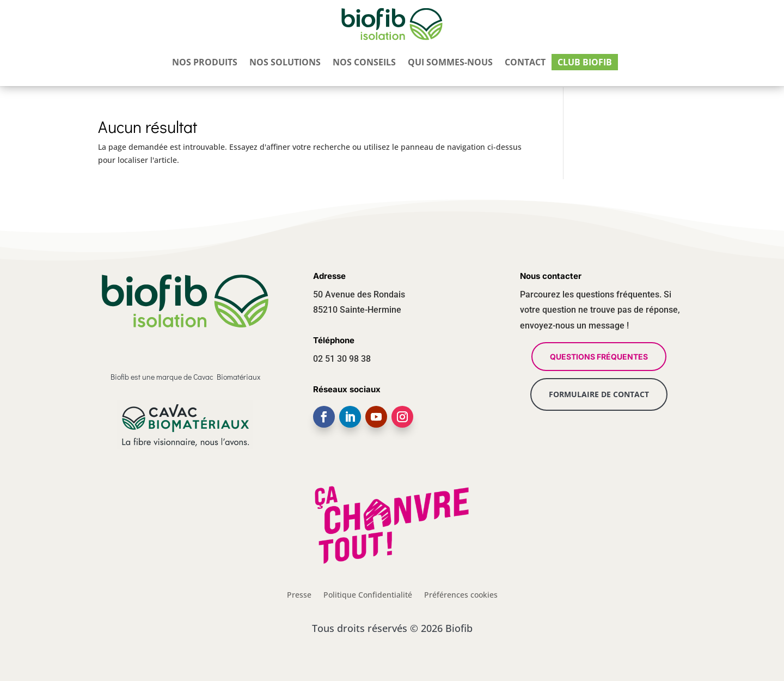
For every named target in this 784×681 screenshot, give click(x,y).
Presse (299, 594)
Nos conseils (364, 64)
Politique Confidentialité (368, 594)
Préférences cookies (461, 594)
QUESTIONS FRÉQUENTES (599, 357)
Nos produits (205, 64)
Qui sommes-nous (450, 64)
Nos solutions (285, 64)
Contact (525, 64)
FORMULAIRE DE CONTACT (599, 394)
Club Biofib (585, 64)
